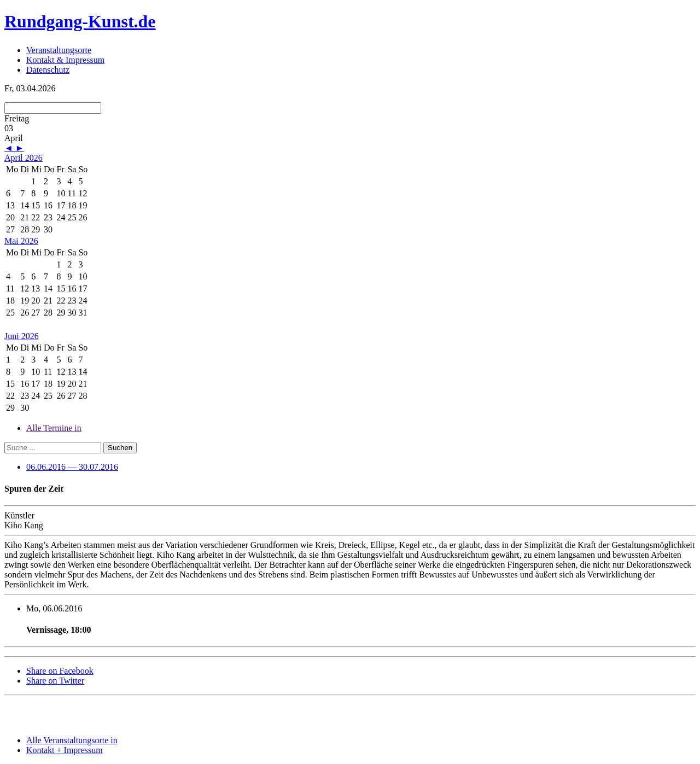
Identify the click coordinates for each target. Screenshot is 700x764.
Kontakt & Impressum (65, 60)
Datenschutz (48, 70)
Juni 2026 (22, 336)
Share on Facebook (60, 671)
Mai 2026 (21, 241)
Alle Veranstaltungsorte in (72, 740)
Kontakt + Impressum (65, 750)
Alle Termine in (54, 428)
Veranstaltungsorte (59, 50)
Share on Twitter (55, 681)
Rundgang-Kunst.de (80, 21)
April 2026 (24, 158)
